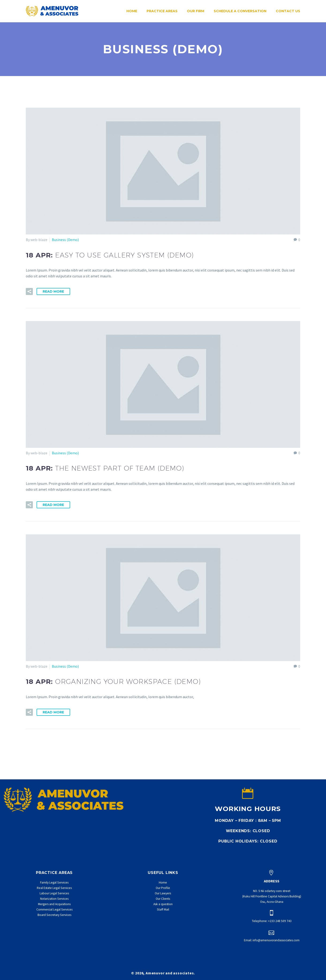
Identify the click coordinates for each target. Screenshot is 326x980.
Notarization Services (54, 899)
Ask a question (163, 904)
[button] (29, 291)
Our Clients (163, 899)
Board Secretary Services (54, 915)
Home (132, 11)
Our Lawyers (163, 893)
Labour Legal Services (54, 893)
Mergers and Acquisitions (54, 904)
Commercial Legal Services (54, 909)
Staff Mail (163, 909)
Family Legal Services (54, 882)
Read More (53, 291)
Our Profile (163, 888)
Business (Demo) (65, 240)
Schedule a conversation (240, 11)
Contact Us (288, 11)
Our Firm (196, 11)
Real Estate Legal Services (54, 888)
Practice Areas (162, 11)
